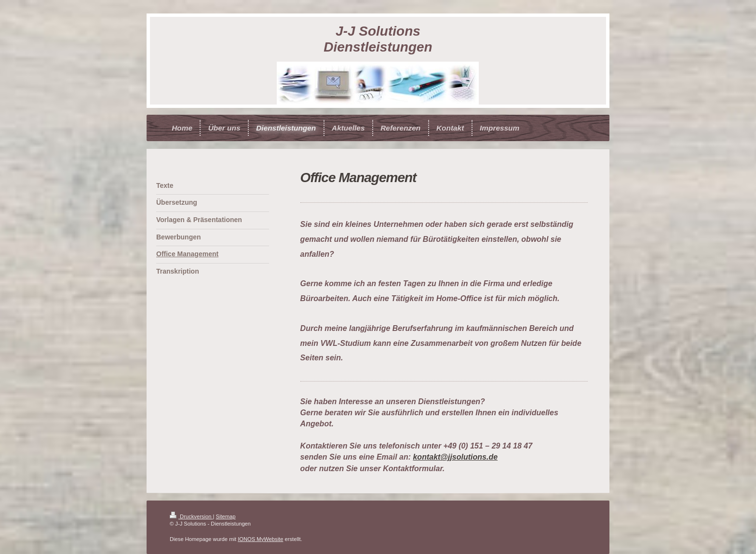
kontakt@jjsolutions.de (455, 457)
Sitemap (226, 516)
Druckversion (191, 516)
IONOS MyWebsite (260, 539)
